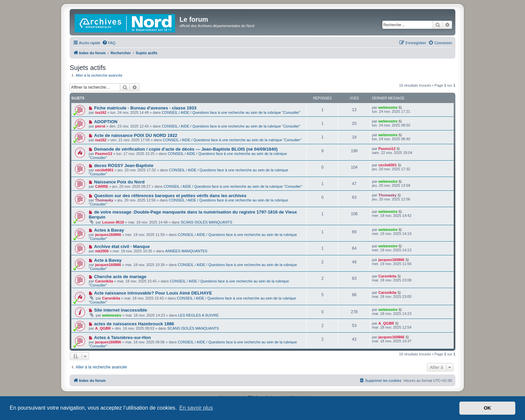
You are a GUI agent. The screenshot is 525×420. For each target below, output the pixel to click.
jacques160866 (108, 235)
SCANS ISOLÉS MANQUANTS (207, 222)
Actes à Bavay (109, 230)
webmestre (388, 107)
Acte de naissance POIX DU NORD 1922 (136, 135)
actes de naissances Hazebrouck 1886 (134, 324)
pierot (100, 126)
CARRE (102, 186)
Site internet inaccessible (121, 310)
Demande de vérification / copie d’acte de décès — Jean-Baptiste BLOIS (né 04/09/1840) (186, 149)
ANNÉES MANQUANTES (186, 251)
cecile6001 (104, 170)
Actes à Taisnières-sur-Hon (123, 338)
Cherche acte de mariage (120, 277)
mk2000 (102, 251)
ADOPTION (106, 122)
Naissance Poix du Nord (119, 182)
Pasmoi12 (104, 154)
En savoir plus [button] (196, 408)
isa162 (101, 112)
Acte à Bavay (108, 260)
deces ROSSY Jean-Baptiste (124, 165)
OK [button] (487, 408)
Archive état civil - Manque (122, 246)
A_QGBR (103, 328)
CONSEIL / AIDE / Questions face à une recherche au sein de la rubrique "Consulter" (231, 112)
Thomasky (104, 200)
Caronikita (104, 281)
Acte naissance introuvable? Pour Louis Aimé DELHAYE (153, 293)
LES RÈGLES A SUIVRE (199, 315)
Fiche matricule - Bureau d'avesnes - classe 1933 (145, 108)
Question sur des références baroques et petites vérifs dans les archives (170, 196)
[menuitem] (109, 43)
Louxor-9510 (113, 222)
